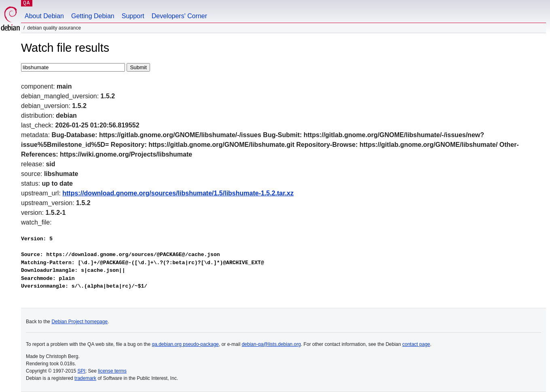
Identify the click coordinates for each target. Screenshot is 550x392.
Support (133, 16)
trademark (85, 378)
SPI (81, 371)
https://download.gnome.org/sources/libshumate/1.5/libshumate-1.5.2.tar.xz (178, 193)
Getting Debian (93, 16)
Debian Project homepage (79, 322)
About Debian (44, 16)
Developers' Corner (179, 16)
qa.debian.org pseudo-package (185, 344)
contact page (416, 344)
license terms (112, 371)
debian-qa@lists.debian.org (271, 344)
